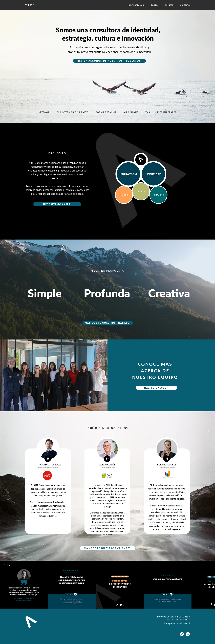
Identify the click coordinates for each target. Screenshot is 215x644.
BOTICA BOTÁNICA (106, 112)
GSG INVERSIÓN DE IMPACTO (73, 112)
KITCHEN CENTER (167, 112)
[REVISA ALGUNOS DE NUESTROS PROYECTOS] (109, 61)
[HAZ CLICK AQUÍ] (156, 388)
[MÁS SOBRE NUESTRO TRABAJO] (108, 323)
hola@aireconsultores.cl (177, 623)
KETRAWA (44, 112)
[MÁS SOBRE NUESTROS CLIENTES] (108, 548)
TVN (148, 112)
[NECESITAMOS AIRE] (57, 204)
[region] (141, 192)
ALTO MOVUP (131, 112)
